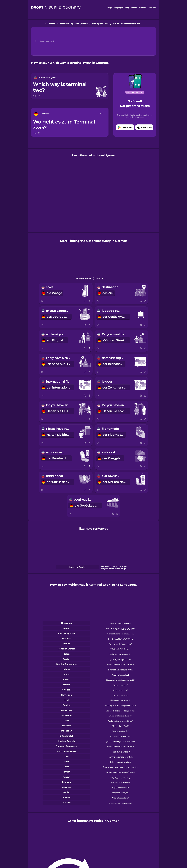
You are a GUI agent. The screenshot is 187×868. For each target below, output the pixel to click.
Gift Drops (152, 8)
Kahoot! (134, 8)
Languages (119, 8)
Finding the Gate (100, 24)
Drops (110, 8)
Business (142, 8)
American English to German (74, 24)
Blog (127, 8)
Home (52, 24)
